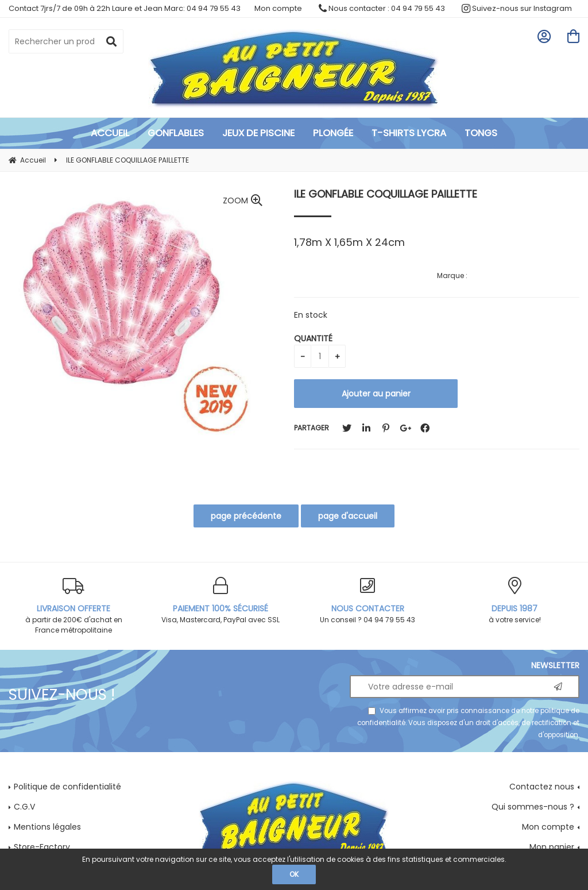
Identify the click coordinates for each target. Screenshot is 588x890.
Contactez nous (542, 787)
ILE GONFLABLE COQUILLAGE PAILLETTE (386, 194)
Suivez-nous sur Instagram (517, 8)
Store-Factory (42, 847)
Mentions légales (47, 827)
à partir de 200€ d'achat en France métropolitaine (73, 606)
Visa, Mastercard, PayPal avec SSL (220, 601)
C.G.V (24, 807)
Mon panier (552, 847)
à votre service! (514, 601)
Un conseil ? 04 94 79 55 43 (367, 601)
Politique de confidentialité (67, 787)
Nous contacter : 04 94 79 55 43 (382, 8)
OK (294, 874)
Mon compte (278, 8)
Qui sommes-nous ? (533, 807)
